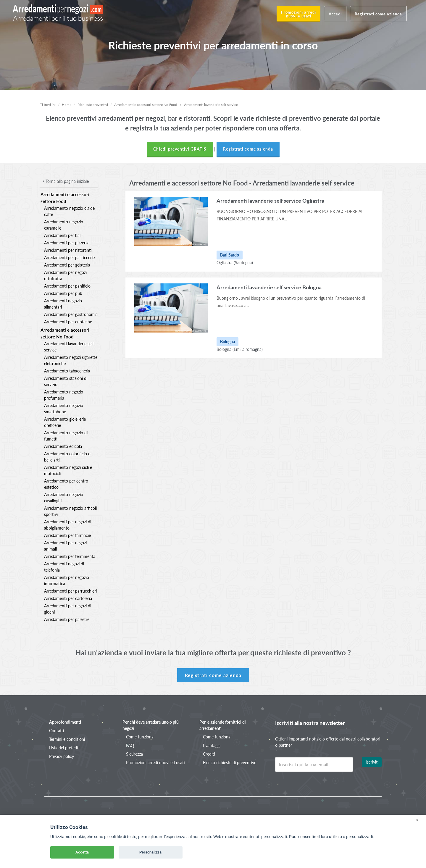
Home (67, 105)
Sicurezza (134, 754)
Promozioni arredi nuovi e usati (298, 14)
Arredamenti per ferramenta (70, 556)
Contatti (57, 731)
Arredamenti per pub (63, 293)
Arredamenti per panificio (67, 286)
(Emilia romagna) (248, 349)
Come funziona (140, 737)
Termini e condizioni (67, 739)
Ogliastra (225, 263)
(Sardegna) (243, 263)
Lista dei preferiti (64, 748)
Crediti (209, 754)
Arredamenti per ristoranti (68, 250)
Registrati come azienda (378, 14)
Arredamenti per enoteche (68, 322)
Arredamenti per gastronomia (71, 314)
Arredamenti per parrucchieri (70, 591)
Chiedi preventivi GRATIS (180, 149)
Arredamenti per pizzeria (66, 243)
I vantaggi (212, 745)
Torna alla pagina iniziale (66, 181)
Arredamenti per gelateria (67, 265)
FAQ (130, 745)
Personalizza (150, 852)
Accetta (82, 852)
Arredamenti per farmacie (67, 535)
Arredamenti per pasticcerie (69, 258)
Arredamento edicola (63, 446)
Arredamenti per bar (63, 235)
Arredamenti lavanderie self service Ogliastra (270, 201)
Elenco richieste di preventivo (230, 763)
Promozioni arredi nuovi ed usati (155, 763)
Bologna (224, 349)
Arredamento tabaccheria (67, 371)
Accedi (335, 14)
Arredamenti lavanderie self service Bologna (269, 287)
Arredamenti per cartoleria (68, 598)
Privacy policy (62, 756)
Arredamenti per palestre (67, 619)
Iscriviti (372, 762)
